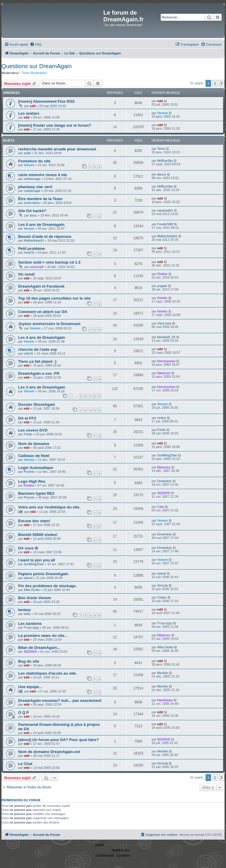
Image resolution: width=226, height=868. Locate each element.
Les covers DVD (33, 430)
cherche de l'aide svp (38, 349)
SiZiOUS (164, 493)
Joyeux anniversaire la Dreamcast (49, 324)
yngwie (162, 286)
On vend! (26, 274)
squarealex (165, 210)
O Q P (24, 713)
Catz (161, 507)
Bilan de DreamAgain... (39, 648)
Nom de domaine (34, 444)
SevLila (162, 585)
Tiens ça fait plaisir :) (37, 361)
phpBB (100, 845)
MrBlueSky (165, 161)
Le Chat (25, 764)
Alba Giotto (32, 590)
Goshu (162, 274)
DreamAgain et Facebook (41, 286)
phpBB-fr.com (120, 850)
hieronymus (166, 361)
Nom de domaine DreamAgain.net (49, 752)
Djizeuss (164, 373)
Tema (161, 149)
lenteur (25, 610)
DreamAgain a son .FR (39, 373)
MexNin (163, 673)
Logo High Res (32, 481)
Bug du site (29, 661)
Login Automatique (36, 468)
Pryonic (29, 472)
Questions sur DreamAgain (37, 66)
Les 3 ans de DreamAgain (42, 387)
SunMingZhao (167, 455)
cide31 (28, 353)
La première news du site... (43, 636)
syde (27, 153)
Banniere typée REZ (36, 493)
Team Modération (34, 73)
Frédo (28, 434)
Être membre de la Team (40, 199)
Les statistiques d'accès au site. (47, 673)
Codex (162, 597)
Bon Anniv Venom (35, 598)
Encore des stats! (34, 521)
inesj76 (29, 252)
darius (162, 174)
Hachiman (165, 700)
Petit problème (32, 249)
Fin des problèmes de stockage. (47, 586)
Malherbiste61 (34, 240)
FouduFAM (165, 224)
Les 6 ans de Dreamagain (41, 225)
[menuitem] (36, 44)
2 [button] (215, 83)
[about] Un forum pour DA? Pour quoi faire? (58, 740)
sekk (27, 614)
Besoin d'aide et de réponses (45, 237)
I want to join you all (37, 560)
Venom (162, 113)
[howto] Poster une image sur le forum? (55, 125)
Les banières (30, 624)
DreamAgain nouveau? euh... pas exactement (60, 701)
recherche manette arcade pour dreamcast (57, 149)
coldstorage (32, 179)
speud (28, 578)
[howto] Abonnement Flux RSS (46, 101)
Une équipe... (30, 687)
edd (33, 106)
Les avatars (29, 113)
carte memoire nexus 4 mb (42, 175)
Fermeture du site (34, 161)
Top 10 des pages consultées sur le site (54, 298)
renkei (162, 418)
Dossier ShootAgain (37, 404)
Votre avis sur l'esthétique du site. (49, 507)
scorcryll (37, 267)
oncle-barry (32, 203)
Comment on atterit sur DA (43, 312)
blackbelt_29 (166, 337)
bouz (33, 215)
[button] (222, 83)
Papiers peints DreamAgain (43, 574)
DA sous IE (28, 548)
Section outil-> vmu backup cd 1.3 (49, 262)
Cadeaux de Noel (34, 456)
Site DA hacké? (32, 211)
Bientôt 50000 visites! (38, 535)
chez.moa (164, 323)
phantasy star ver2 (35, 187)
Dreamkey (165, 481)
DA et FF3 (27, 418)
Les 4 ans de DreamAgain (42, 337)
